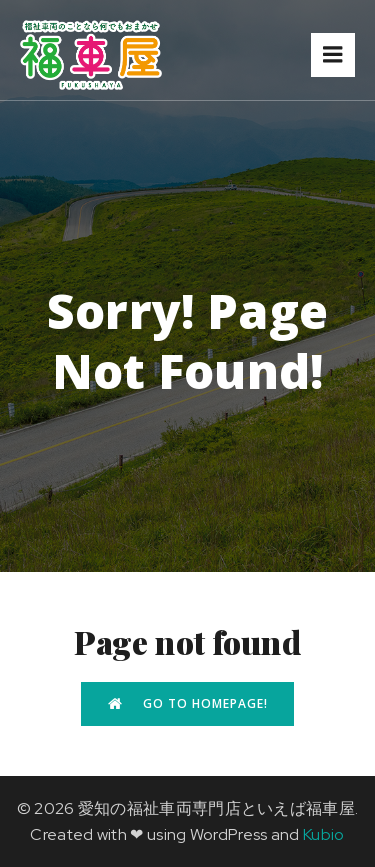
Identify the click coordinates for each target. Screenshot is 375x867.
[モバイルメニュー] (333, 55)
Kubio (324, 834)
